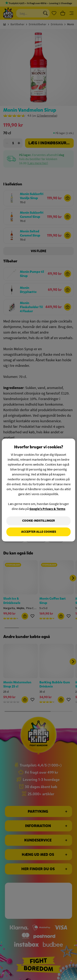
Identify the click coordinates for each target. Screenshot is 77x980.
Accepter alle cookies (39, 532)
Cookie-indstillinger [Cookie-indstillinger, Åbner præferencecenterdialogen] (38, 521)
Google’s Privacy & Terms (47, 509)
